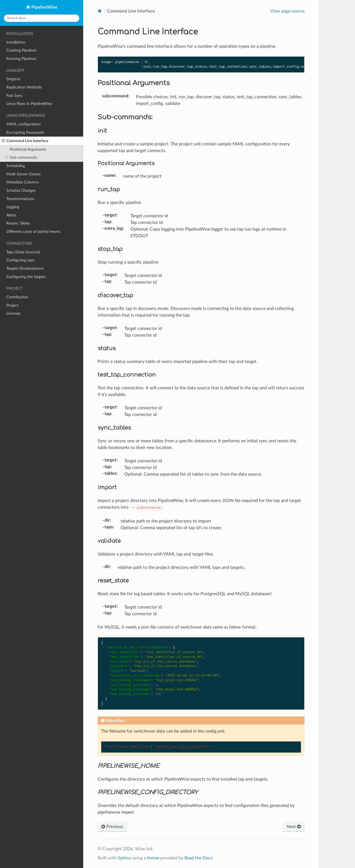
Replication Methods (24, 87)
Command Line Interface (25, 141)
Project (12, 305)
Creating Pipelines (21, 50)
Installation (16, 42)
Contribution (17, 297)
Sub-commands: (21, 158)
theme (153, 858)
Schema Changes (21, 190)
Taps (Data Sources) (23, 252)
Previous (112, 827)
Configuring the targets (26, 277)
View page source (287, 11)
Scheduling (16, 166)
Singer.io (13, 79)
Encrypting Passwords (25, 133)
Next (294, 827)
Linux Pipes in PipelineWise (29, 104)
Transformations (20, 199)
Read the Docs (198, 858)
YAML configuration (24, 124)
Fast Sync (15, 96)
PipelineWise (44, 7)
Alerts (11, 215)
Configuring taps (20, 260)
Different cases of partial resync (34, 232)
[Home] (100, 11)
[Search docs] (42, 18)
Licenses (13, 313)
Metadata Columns (23, 182)
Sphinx (125, 858)
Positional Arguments (28, 149)
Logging (13, 207)
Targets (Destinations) (25, 268)
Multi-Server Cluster (24, 174)
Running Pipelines (21, 59)
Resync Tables (18, 223)
